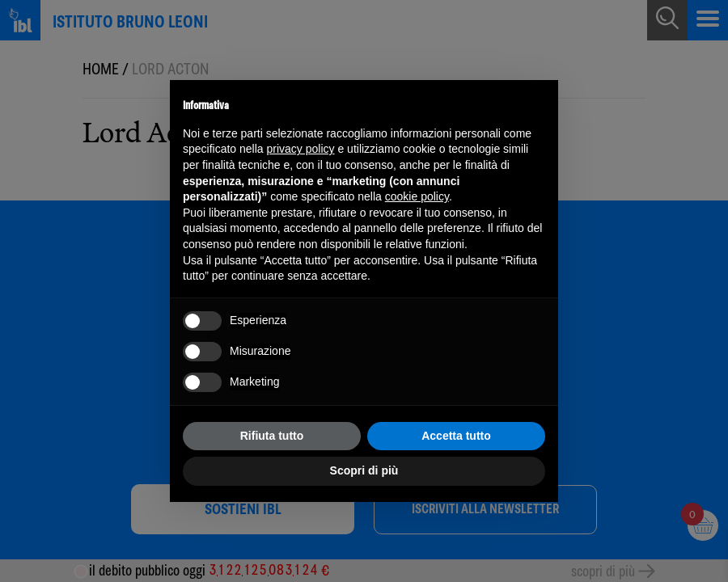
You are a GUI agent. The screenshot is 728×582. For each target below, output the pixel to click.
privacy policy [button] (301, 149)
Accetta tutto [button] (456, 436)
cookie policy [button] (417, 196)
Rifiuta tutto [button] (272, 436)
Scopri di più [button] (364, 470)
